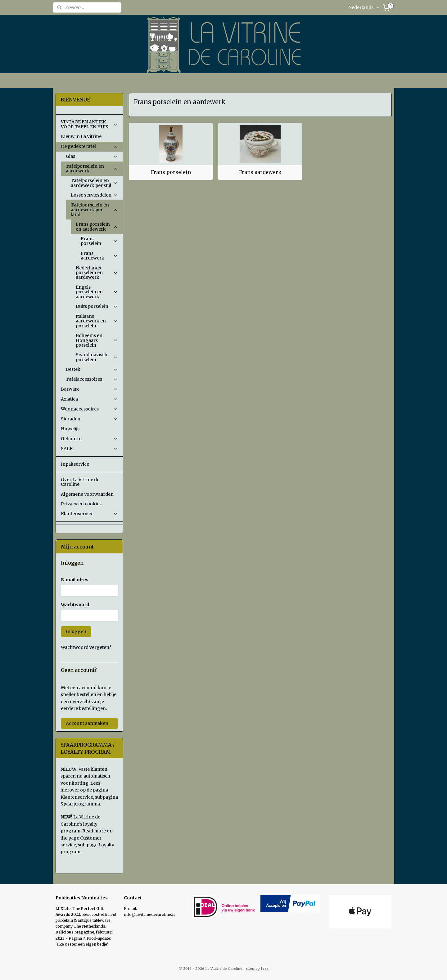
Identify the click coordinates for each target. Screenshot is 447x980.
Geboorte (89, 439)
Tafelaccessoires (92, 379)
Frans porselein (171, 172)
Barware (89, 389)
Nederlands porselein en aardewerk (97, 273)
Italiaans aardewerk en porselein (97, 321)
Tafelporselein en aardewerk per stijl (94, 183)
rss (266, 969)
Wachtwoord (75, 605)
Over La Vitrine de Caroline (80, 482)
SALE (89, 449)
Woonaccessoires (89, 409)
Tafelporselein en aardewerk (92, 169)
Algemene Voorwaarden (87, 494)
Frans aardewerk (260, 172)
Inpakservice (75, 464)
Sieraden (89, 419)
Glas (92, 156)
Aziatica (89, 399)
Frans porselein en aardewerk (97, 226)
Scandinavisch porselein (97, 357)
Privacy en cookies (81, 504)
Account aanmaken (87, 723)
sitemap (253, 969)
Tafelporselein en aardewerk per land (94, 210)
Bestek (92, 369)
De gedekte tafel (89, 146)
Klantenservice (89, 514)
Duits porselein (97, 306)
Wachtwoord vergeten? (86, 647)
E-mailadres (75, 580)
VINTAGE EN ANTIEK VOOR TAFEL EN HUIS (89, 124)
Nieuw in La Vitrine (81, 136)
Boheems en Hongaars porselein (97, 340)
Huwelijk (70, 429)
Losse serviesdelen (94, 195)
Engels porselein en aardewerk (97, 292)
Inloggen (76, 632)
